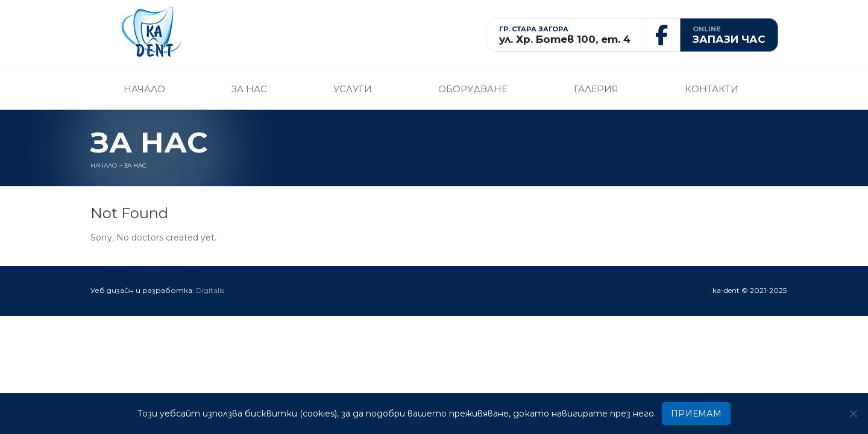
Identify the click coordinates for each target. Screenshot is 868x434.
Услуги (353, 89)
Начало (144, 89)
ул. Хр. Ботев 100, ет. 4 (565, 39)
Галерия (596, 89)
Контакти (712, 89)
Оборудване (473, 89)
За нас (249, 89)
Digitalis (210, 290)
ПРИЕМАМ (696, 414)
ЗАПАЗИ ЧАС (729, 39)
